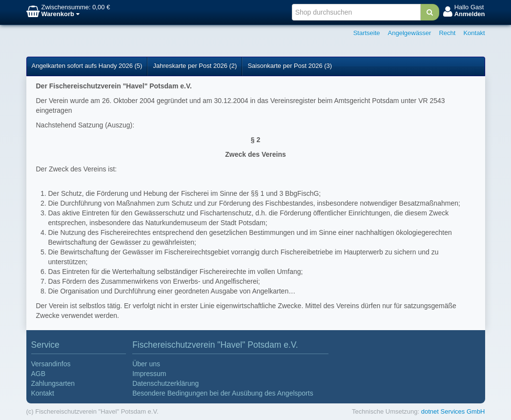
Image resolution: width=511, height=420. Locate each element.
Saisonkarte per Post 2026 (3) (290, 66)
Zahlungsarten (53, 383)
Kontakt (474, 33)
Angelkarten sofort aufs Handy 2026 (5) (87, 66)
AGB (39, 374)
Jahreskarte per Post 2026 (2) (195, 66)
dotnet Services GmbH (453, 411)
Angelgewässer (410, 33)
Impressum (149, 374)
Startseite (367, 33)
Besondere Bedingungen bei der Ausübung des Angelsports (223, 393)
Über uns (146, 364)
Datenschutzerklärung (165, 383)
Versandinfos (51, 364)
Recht (447, 33)
